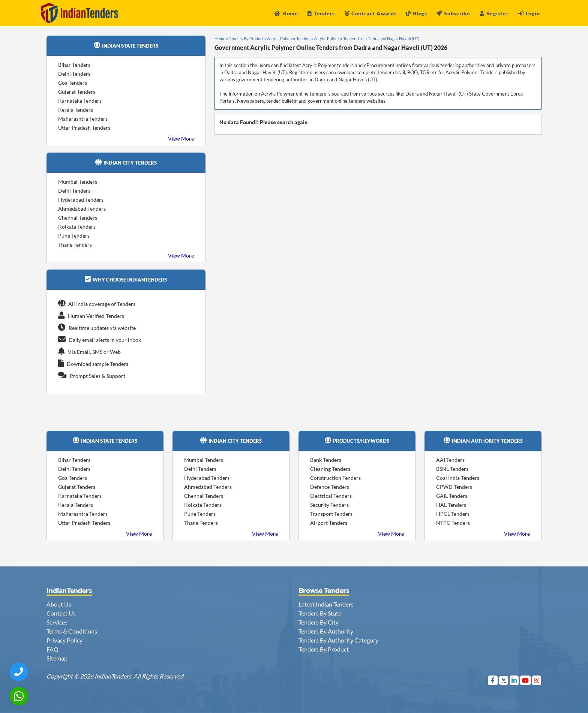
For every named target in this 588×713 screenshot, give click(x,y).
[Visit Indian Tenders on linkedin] (514, 680)
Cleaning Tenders (330, 469)
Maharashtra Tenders (83, 119)
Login (529, 13)
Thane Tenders (75, 245)
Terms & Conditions (72, 631)
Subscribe (453, 13)
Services (57, 622)
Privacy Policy (64, 640)
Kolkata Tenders (77, 227)
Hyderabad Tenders (81, 200)
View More (181, 139)
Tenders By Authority (326, 631)
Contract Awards (370, 13)
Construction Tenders (335, 478)
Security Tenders (329, 505)
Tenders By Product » (247, 38)
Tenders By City (319, 622)
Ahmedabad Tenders (82, 209)
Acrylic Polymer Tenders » (290, 38)
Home (286, 13)
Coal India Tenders (458, 478)
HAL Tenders (451, 505)
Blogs (417, 13)
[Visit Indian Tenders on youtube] (526, 680)
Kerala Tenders (76, 110)
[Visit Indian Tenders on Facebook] (493, 680)
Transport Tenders (331, 514)
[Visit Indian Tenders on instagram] (537, 680)
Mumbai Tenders (78, 182)
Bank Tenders (326, 460)
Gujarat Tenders (77, 92)
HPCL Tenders (453, 514)
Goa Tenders (73, 83)
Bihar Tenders (74, 65)
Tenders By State (320, 613)
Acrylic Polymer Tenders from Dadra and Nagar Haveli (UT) (367, 38)
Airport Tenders (329, 523)
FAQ (52, 649)
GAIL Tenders (452, 496)
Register (494, 13)
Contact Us (61, 613)
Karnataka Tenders (80, 101)
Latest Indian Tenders (326, 604)
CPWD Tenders (454, 487)
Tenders (321, 13)
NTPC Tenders (453, 523)
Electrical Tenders (331, 496)
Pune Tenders (74, 236)
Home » (221, 38)
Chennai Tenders (78, 218)
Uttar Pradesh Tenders (84, 128)
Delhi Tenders (74, 74)
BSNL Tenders (452, 469)
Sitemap (57, 658)
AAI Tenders (450, 460)
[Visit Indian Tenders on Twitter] (504, 680)
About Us (59, 604)
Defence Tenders (330, 487)
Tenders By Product (324, 649)
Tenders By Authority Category (338, 640)
